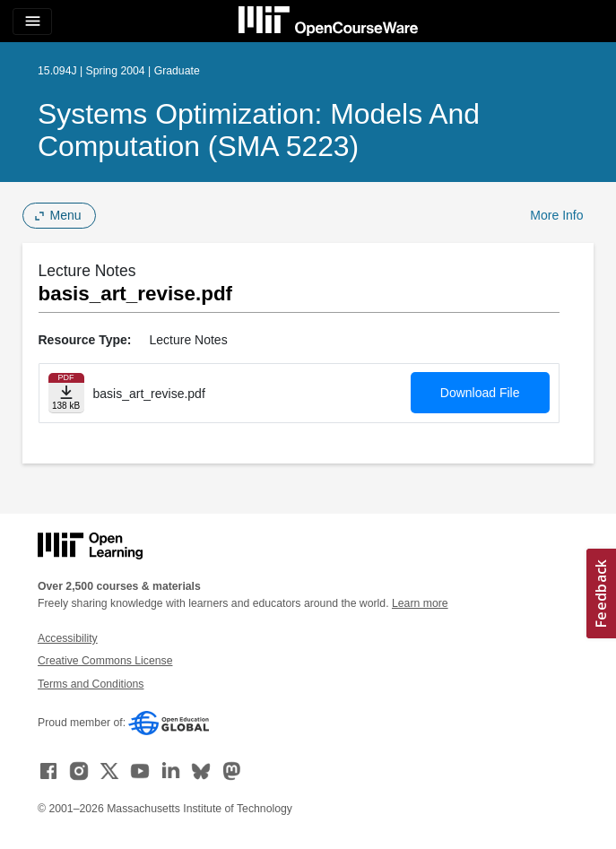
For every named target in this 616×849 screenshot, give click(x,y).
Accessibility (68, 638)
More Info (556, 215)
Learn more (420, 603)
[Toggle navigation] (32, 22)
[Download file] (66, 393)
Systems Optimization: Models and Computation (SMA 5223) (259, 130)
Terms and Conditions (91, 684)
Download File (480, 393)
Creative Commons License (105, 661)
